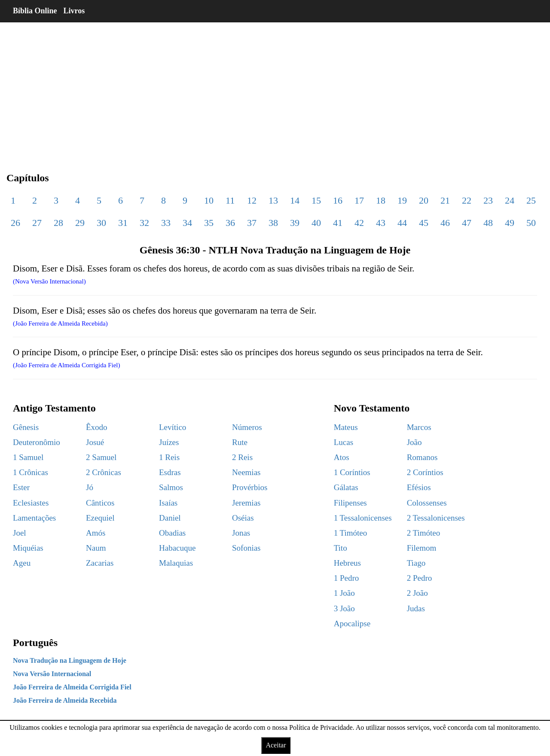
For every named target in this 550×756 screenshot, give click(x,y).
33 (166, 223)
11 (230, 200)
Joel (20, 533)
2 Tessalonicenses (436, 518)
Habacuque (177, 548)
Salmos (171, 487)
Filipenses (350, 503)
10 (209, 200)
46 (445, 223)
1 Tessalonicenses (363, 518)
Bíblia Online (35, 11)
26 (15, 223)
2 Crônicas (104, 472)
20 (424, 200)
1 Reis (169, 457)
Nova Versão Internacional (52, 674)
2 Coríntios (425, 472)
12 (252, 200)
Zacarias (100, 563)
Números (247, 427)
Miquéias (28, 548)
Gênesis (26, 427)
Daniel (170, 518)
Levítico (173, 427)
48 (488, 223)
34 (187, 223)
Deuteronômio (37, 442)
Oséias (243, 518)
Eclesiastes (31, 503)
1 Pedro (347, 578)
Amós (96, 533)
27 (37, 223)
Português (35, 643)
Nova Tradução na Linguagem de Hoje (70, 660)
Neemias (246, 472)
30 (101, 223)
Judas (416, 608)
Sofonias (246, 548)
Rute (240, 442)
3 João (344, 608)
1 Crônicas (31, 472)
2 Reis (242, 457)
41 (338, 223)
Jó (90, 487)
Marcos (419, 427)
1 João (344, 593)
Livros (74, 11)
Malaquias (176, 563)
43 (381, 223)
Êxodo (97, 427)
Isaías (168, 503)
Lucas (344, 442)
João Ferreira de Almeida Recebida (65, 700)
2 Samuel (101, 457)
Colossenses (427, 503)
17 (359, 200)
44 (402, 223)
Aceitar (276, 745)
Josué (95, 442)
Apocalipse (352, 623)
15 (316, 200)
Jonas (241, 533)
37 (252, 223)
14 (295, 200)
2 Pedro (420, 578)
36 (230, 223)
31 (123, 223)
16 (338, 200)
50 (531, 223)
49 (510, 223)
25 (531, 200)
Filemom (422, 548)
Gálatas (346, 487)
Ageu (22, 563)
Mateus (346, 427)
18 (381, 200)
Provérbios (250, 487)
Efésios (419, 487)
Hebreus (347, 563)
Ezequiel (100, 518)
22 (467, 200)
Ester (21, 487)
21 (445, 200)
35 (209, 223)
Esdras (170, 472)
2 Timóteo (424, 533)
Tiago (416, 563)
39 (295, 223)
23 (488, 200)
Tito (341, 548)
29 (80, 223)
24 (510, 200)
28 (58, 223)
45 (424, 223)
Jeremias (246, 503)
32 (144, 223)
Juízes (169, 442)
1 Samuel (28, 457)
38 (273, 223)
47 (467, 223)
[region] (275, 90)
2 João (417, 593)
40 (316, 223)
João (414, 442)
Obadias (172, 533)
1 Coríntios (352, 472)
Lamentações (34, 518)
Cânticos (100, 503)
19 (402, 200)
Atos (342, 457)
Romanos (422, 457)
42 (359, 223)
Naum (96, 548)
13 (273, 200)
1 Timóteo (351, 533)
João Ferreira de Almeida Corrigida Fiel (72, 687)
